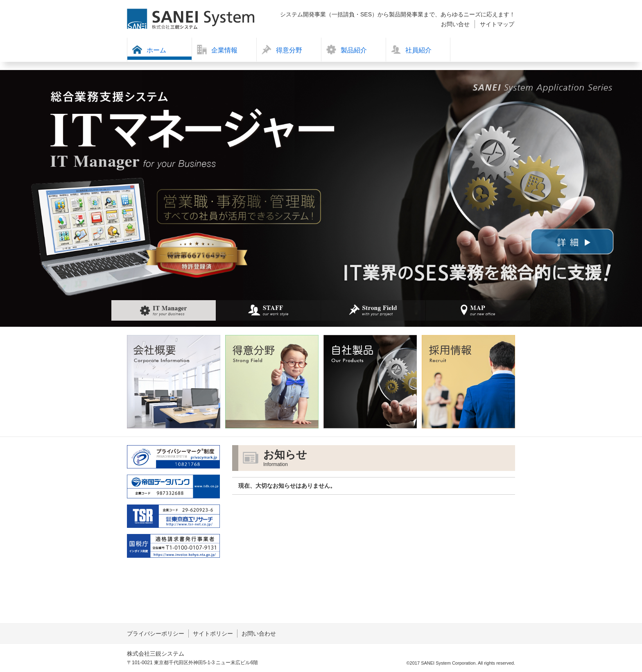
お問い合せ (455, 24)
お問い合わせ (259, 634)
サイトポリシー (213, 634)
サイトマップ (497, 24)
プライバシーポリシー (156, 634)
